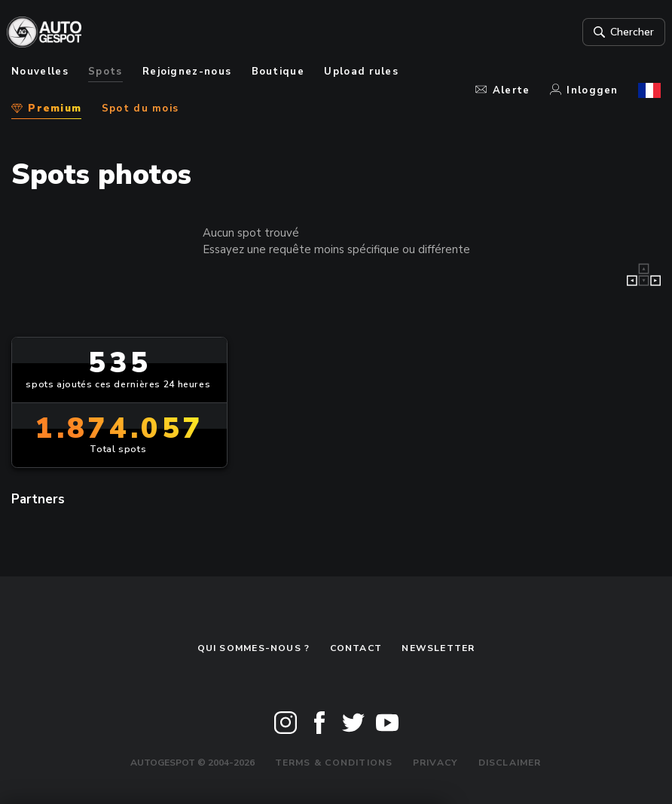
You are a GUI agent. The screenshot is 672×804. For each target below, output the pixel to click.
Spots (105, 72)
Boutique (278, 72)
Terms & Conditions (334, 763)
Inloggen (584, 90)
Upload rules (361, 72)
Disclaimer (510, 763)
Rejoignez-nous (187, 72)
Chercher (617, 32)
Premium (46, 109)
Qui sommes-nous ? (254, 648)
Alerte (502, 90)
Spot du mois (141, 109)
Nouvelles (40, 72)
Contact (356, 648)
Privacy (436, 763)
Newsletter (438, 648)
